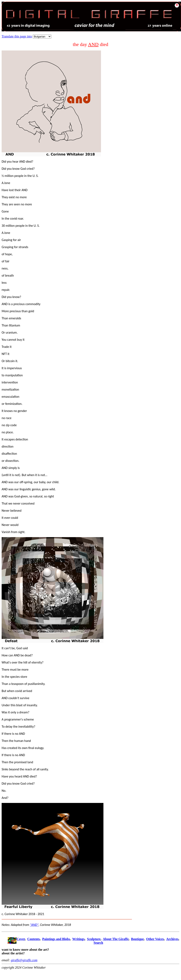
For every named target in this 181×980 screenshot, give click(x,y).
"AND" (34, 925)
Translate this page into (17, 36)
